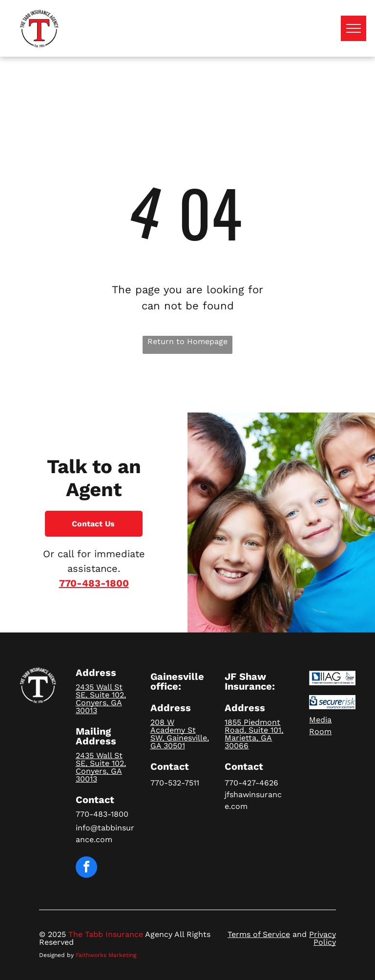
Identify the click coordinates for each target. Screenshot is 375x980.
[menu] (354, 28)
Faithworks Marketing (106, 955)
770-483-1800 (94, 583)
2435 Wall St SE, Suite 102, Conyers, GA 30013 (101, 699)
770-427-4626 (251, 783)
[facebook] (86, 868)
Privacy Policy (323, 938)
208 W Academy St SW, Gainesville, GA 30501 (180, 734)
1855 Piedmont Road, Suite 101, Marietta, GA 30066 (254, 734)
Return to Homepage (187, 341)
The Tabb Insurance (106, 934)
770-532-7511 (175, 783)
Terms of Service (259, 934)
